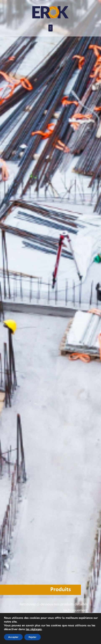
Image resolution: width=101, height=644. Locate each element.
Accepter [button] (13, 637)
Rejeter (32, 637)
